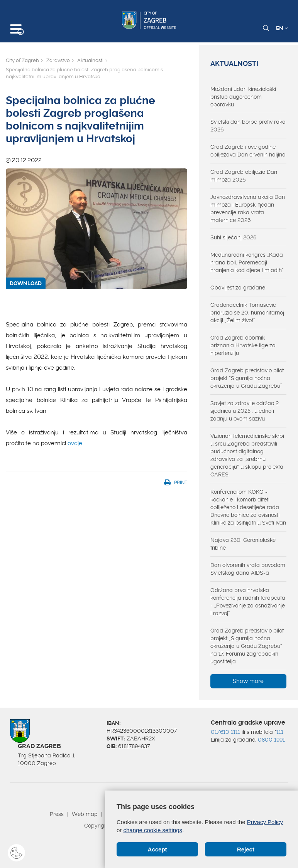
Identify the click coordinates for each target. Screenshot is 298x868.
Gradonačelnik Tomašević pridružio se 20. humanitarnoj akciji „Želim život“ (247, 313)
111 (280, 732)
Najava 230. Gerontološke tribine (243, 544)
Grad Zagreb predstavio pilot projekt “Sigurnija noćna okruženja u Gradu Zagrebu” (247, 378)
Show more (248, 681)
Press (57, 814)
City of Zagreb (22, 60)
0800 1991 (271, 740)
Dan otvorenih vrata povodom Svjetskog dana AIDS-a (248, 569)
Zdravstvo (58, 60)
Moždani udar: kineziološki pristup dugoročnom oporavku (243, 97)
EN (282, 28)
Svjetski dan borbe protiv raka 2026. (248, 126)
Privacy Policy (265, 822)
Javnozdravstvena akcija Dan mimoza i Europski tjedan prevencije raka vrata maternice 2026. (248, 209)
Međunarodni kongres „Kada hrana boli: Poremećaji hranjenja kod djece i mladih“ (247, 262)
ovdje (75, 443)
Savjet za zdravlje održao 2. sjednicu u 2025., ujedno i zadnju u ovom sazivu (245, 411)
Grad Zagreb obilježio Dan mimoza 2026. (244, 176)
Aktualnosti (90, 60)
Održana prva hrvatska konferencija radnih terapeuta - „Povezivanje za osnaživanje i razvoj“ (248, 602)
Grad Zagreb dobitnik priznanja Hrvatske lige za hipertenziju (243, 345)
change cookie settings (153, 830)
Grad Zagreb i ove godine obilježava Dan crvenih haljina (248, 151)
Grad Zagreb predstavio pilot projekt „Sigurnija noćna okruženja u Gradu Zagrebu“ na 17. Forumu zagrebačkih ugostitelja (247, 646)
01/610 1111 (225, 732)
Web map (85, 814)
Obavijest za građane (238, 288)
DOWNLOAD (26, 283)
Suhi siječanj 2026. (234, 237)
